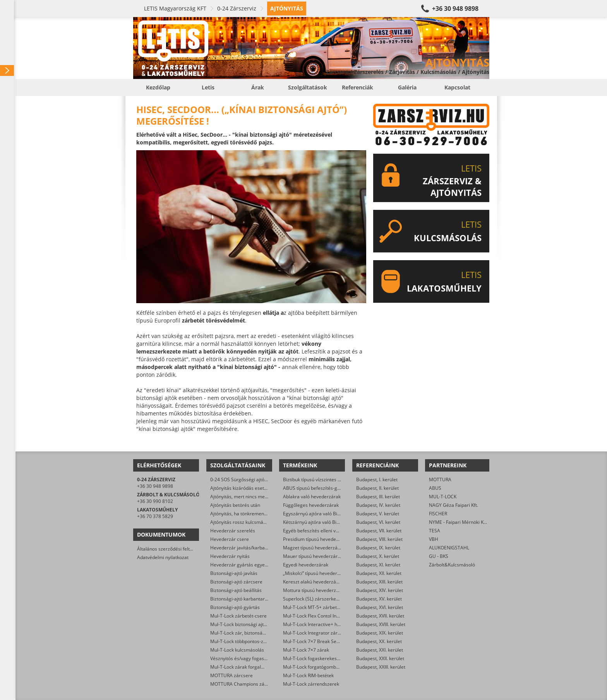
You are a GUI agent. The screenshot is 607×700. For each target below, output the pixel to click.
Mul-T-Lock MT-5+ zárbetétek (315, 607)
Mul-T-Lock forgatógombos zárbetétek (324, 667)
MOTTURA (440, 480)
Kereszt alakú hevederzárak (313, 582)
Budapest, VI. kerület (378, 522)
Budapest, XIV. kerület (380, 590)
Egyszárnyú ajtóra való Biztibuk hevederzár (329, 514)
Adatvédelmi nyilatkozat (163, 557)
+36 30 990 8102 (155, 501)
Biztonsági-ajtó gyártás (235, 607)
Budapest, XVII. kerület (380, 616)
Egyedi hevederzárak (306, 565)
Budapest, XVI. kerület (380, 607)
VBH (434, 539)
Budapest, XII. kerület (379, 573)
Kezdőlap (158, 87)
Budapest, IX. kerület (378, 548)
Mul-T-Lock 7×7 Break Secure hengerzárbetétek (334, 641)
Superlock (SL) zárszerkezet (313, 599)
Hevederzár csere (230, 539)
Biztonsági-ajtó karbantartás (241, 599)
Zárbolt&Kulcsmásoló (452, 565)
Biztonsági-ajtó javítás (234, 573)
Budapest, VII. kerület (379, 531)
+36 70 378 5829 (155, 516)
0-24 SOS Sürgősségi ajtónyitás (244, 480)
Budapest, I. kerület (377, 480)
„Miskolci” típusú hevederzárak (316, 573)
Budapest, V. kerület (378, 514)
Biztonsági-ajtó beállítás (236, 590)
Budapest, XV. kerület (379, 599)
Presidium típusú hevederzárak (316, 539)
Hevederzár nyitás (230, 556)
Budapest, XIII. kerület (379, 582)
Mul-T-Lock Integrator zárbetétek (318, 633)
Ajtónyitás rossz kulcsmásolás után (248, 522)
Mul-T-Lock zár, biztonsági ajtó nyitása (251, 633)
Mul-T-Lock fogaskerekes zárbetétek (322, 658)
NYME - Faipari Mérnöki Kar (459, 522)
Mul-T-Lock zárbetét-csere (238, 616)
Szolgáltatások (308, 87)
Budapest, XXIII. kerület (381, 667)
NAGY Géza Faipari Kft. (454, 505)
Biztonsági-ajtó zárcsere (236, 582)
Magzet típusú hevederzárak (314, 548)
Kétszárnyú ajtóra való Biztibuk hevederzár (329, 522)
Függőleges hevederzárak (311, 505)
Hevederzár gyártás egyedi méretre (249, 565)
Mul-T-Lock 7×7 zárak (306, 650)
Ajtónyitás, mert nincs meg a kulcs (247, 497)
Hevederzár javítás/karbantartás (245, 548)
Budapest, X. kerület (378, 556)
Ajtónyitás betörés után (235, 505)
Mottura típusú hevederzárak (314, 590)
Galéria (407, 87)
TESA (435, 531)
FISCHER (438, 514)
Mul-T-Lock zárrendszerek (311, 684)
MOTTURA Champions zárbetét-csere (251, 684)
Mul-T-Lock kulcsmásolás (237, 650)
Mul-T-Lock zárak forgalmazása (244, 667)
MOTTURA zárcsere (231, 675)
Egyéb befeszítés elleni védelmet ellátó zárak (331, 531)
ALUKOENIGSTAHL (449, 548)
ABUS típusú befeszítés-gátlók (315, 488)
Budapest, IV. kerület (378, 505)
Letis (208, 87)
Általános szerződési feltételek (170, 549)
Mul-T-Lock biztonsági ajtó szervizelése (252, 624)
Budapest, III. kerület (378, 497)
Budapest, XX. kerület (379, 641)
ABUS (435, 488)
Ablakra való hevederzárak (312, 497)
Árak (258, 87)
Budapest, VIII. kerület (379, 539)
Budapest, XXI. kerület (380, 650)
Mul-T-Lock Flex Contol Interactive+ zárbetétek (333, 616)
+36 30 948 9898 (455, 9)
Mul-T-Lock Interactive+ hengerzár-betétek (329, 624)
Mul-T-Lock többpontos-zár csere (246, 641)
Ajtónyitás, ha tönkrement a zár (244, 514)
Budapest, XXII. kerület (380, 658)
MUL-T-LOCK (443, 497)
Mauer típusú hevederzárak (313, 556)
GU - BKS (439, 556)
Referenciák (358, 87)
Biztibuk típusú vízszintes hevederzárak (325, 480)
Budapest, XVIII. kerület (381, 624)
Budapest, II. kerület (377, 488)
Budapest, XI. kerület (378, 565)
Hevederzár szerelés (233, 531)
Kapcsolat (457, 87)
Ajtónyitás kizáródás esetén (240, 488)
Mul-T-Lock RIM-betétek (308, 675)
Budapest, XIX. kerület (380, 633)
